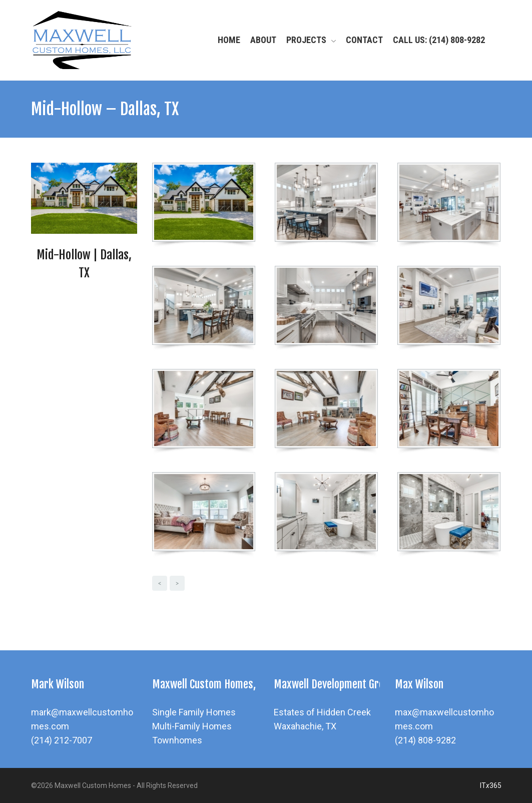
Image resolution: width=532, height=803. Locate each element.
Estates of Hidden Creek (322, 712)
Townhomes (177, 740)
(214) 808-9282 (425, 740)
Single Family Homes (194, 712)
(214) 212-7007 (62, 740)
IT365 (491, 785)
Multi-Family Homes (192, 726)
